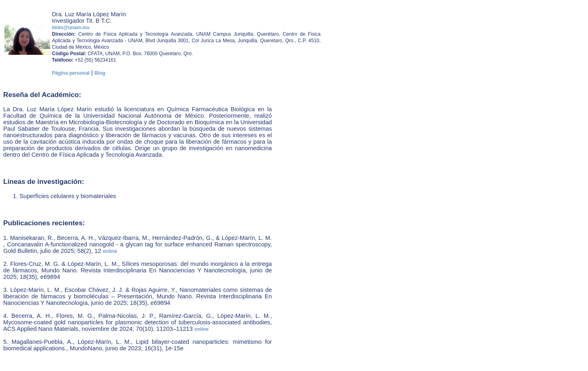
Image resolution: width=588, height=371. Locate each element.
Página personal (71, 73)
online (110, 251)
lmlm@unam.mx (71, 28)
